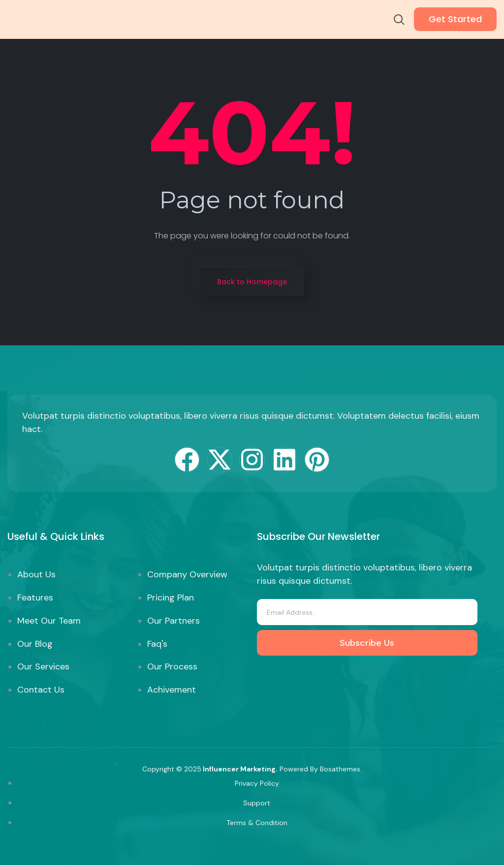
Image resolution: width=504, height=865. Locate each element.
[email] (367, 612)
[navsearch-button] (399, 21)
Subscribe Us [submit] (367, 643)
